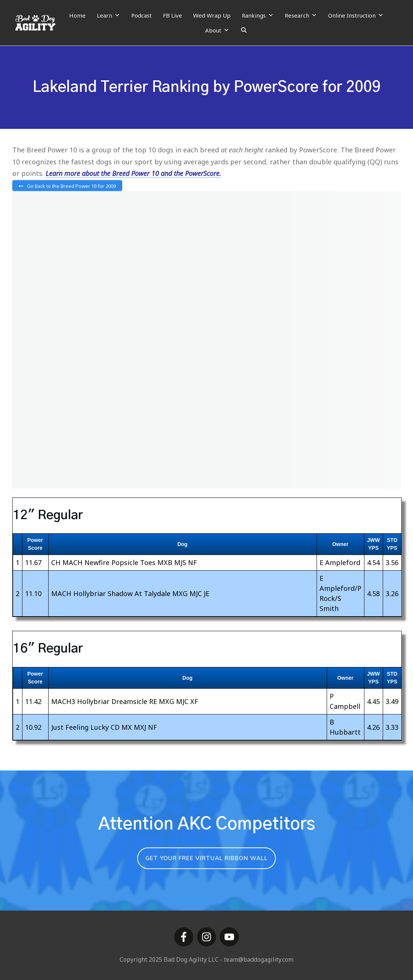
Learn (108, 15)
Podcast (141, 15)
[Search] (244, 30)
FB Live (172, 15)
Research (301, 15)
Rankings (258, 15)
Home (77, 15)
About (217, 30)
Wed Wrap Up (212, 15)
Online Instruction (356, 15)
